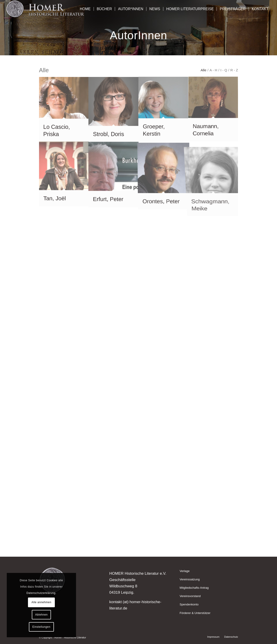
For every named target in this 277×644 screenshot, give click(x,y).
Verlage (185, 571)
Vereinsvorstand (190, 596)
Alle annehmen (42, 602)
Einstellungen (42, 627)
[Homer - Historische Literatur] (46, 9)
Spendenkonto (189, 604)
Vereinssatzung (190, 579)
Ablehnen (42, 615)
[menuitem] (85, 9)
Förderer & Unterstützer (195, 613)
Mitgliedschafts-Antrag (194, 588)
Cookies (52, 580)
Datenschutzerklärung (41, 593)
